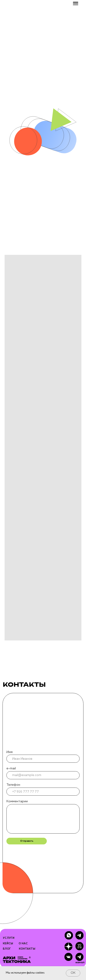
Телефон (13, 785)
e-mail (11, 768)
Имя (10, 752)
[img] (79, 957)
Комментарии (17, 801)
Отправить (27, 841)
